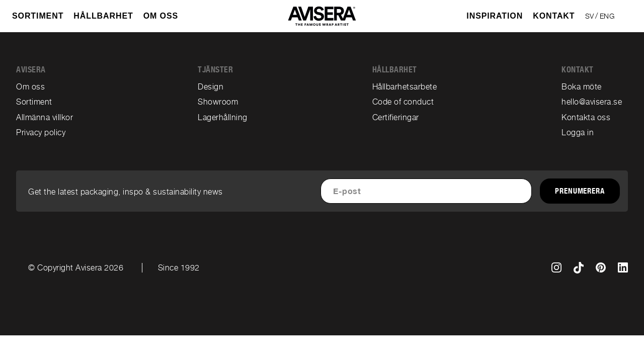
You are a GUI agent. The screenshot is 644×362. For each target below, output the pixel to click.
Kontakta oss (586, 117)
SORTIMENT (38, 16)
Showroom (218, 102)
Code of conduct (403, 102)
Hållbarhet (103, 16)
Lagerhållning (223, 117)
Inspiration (495, 16)
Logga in (578, 132)
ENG (607, 16)
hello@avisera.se (592, 102)
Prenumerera (580, 191)
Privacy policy (41, 132)
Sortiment (34, 102)
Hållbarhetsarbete (405, 87)
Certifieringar (396, 117)
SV (590, 16)
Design (211, 87)
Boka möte (582, 87)
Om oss (30, 87)
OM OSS (161, 16)
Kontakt (554, 16)
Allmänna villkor (45, 117)
